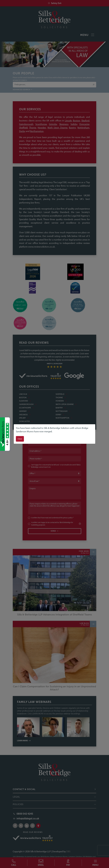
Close (20, 439)
